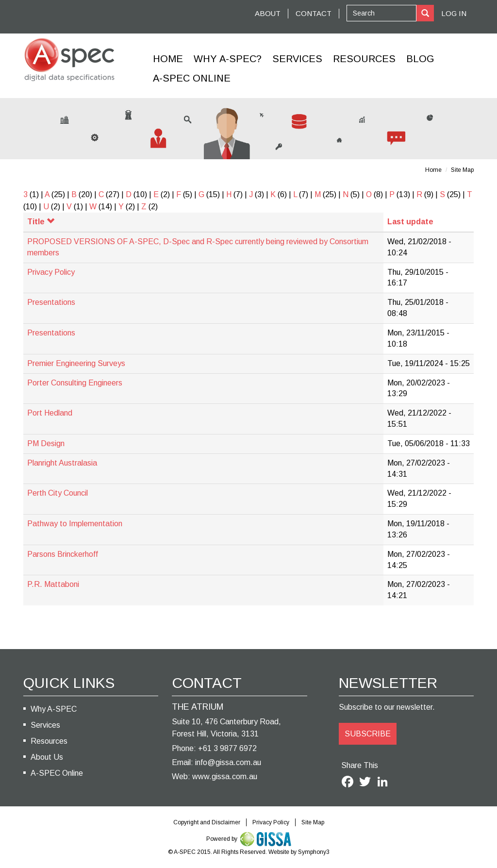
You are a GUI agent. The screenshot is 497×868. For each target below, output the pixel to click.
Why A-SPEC (54, 709)
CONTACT (314, 13)
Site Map (462, 170)
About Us (47, 757)
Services (297, 59)
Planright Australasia (62, 463)
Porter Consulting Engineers (75, 383)
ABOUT (268, 13)
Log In (454, 13)
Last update (410, 222)
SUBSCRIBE (368, 734)
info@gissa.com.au (228, 762)
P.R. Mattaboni (53, 584)
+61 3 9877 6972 (227, 748)
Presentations (51, 302)
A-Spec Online (192, 78)
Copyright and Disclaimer (207, 822)
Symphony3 (314, 852)
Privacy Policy (51, 272)
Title (41, 222)
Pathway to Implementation (75, 524)
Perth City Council (58, 493)
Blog (420, 59)
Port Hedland (50, 413)
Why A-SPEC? (228, 59)
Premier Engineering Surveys (76, 363)
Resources (364, 59)
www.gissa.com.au (225, 776)
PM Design (46, 443)
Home (168, 59)
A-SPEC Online (57, 773)
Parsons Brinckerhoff (63, 554)
